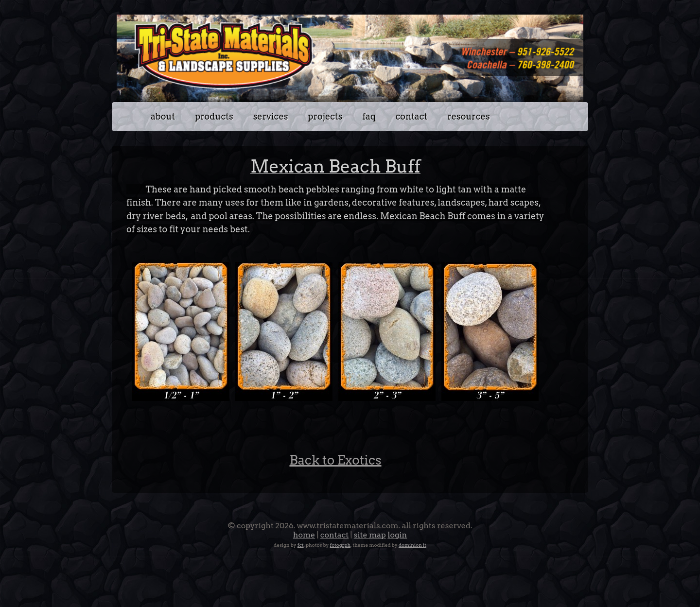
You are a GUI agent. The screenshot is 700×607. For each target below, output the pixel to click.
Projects (325, 116)
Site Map (370, 535)
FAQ (369, 116)
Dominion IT (412, 545)
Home (304, 535)
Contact (412, 116)
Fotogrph (341, 545)
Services (271, 116)
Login (397, 535)
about (163, 116)
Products (214, 116)
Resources (468, 116)
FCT (301, 545)
